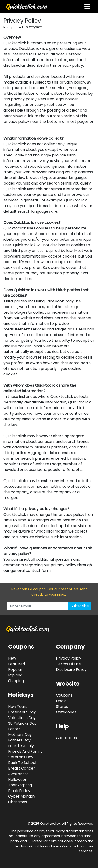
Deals (61, 701)
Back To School (22, 763)
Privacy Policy (69, 658)
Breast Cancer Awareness (22, 771)
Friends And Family (25, 751)
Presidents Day (22, 712)
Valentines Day (22, 718)
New (12, 658)
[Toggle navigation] (87, 6)
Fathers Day (19, 740)
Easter (14, 729)
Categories (66, 712)
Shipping (16, 681)
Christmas (18, 802)
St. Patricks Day (22, 723)
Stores (62, 706)
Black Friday (19, 791)
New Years (18, 706)
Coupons (64, 695)
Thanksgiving (20, 785)
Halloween (18, 779)
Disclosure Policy (71, 670)
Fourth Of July (21, 746)
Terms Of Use (68, 664)
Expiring (15, 675)
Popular (15, 670)
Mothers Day (20, 735)
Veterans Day (21, 757)
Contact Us (66, 738)
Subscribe (80, 606)
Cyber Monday (22, 796)
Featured (17, 664)
